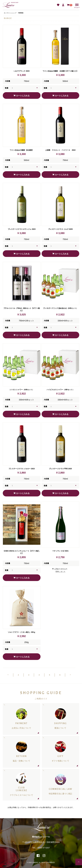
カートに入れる (22, 96)
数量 (7, 88)
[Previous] (8, 675)
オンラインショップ (10, 13)
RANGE (21, 13)
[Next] (70, 675)
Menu (77, 5)
